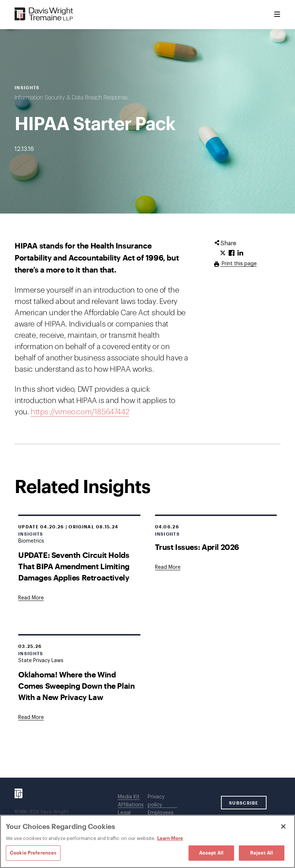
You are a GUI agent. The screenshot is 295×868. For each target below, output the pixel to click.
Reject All (262, 853)
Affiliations (131, 805)
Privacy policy (156, 801)
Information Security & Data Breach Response (71, 98)
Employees (161, 813)
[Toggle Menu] (277, 15)
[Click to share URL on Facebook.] (232, 253)
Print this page (238, 264)
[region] (147, 841)
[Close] (283, 826)
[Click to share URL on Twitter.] (223, 253)
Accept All (211, 853)
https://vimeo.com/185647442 (80, 412)
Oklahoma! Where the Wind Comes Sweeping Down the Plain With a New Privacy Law (76, 686)
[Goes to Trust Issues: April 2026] (168, 567)
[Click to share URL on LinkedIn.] (240, 253)
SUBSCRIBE (244, 803)
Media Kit (129, 797)
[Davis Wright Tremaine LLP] (44, 14)
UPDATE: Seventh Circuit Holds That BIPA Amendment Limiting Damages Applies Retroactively (74, 566)
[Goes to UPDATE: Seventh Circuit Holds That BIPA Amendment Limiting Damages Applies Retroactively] (31, 598)
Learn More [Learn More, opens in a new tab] (170, 838)
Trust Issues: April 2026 (197, 547)
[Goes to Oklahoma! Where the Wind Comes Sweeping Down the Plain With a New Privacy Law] (31, 718)
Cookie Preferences (33, 853)
